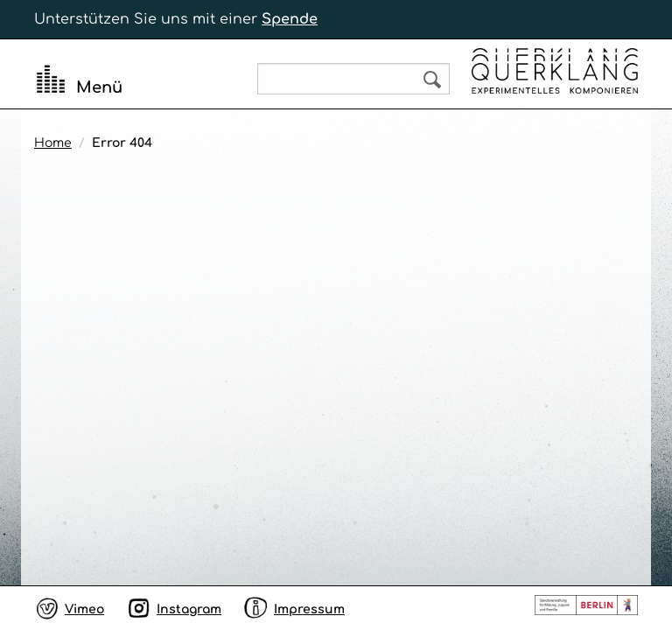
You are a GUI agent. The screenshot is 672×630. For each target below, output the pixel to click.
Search (432, 80)
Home (53, 143)
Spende (290, 19)
